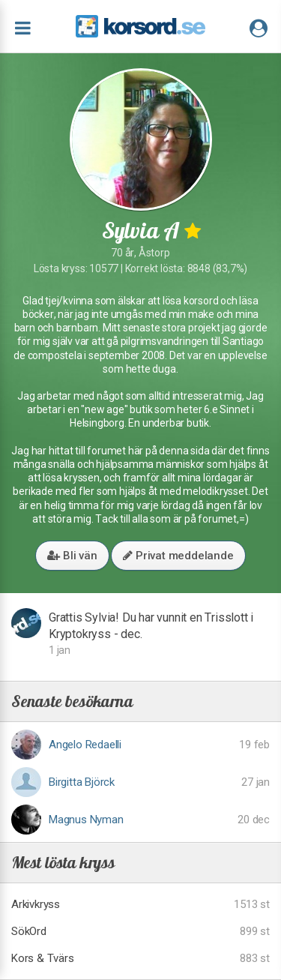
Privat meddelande (178, 556)
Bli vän (72, 556)
